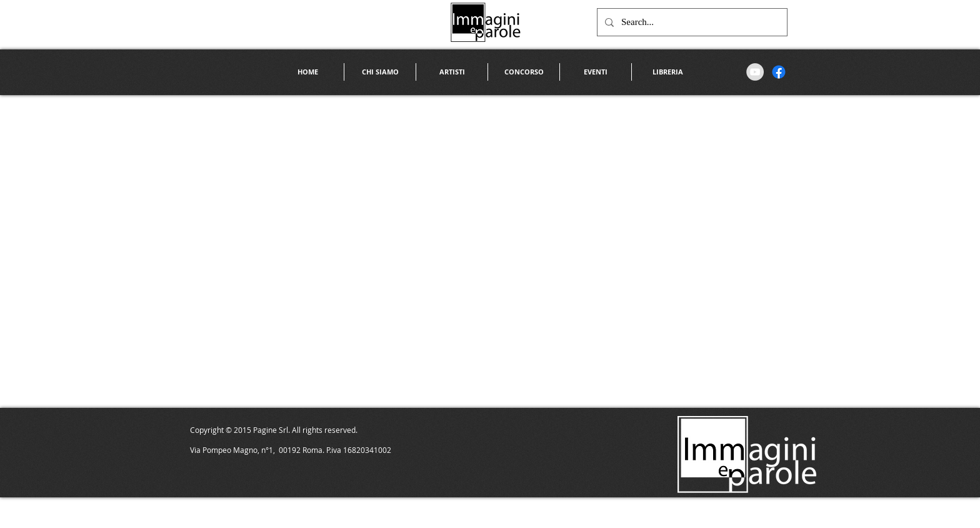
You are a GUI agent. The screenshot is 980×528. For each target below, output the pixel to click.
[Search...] (691, 22)
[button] (452, 72)
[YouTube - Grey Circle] (755, 72)
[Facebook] (779, 72)
